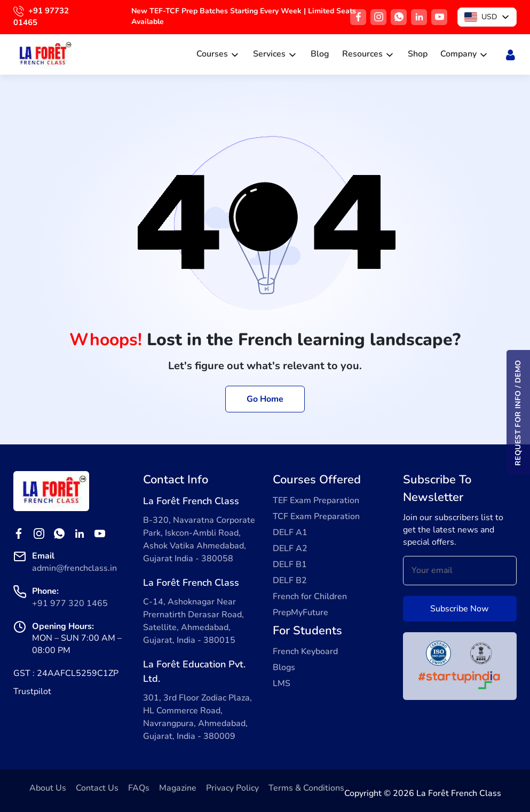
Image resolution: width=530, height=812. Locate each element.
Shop (418, 54)
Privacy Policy (232, 788)
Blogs (284, 667)
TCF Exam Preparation (316, 516)
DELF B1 (290, 564)
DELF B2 (290, 580)
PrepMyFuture (300, 612)
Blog (320, 54)
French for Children (310, 596)
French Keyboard (305, 651)
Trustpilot (32, 691)
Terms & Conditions (306, 788)
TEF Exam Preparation (316, 500)
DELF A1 (290, 532)
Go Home (265, 399)
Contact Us (97, 788)
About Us (48, 788)
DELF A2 (290, 548)
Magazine (178, 788)
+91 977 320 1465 (70, 603)
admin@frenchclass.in (74, 568)
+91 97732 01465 (41, 17)
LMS (282, 683)
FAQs (139, 788)
